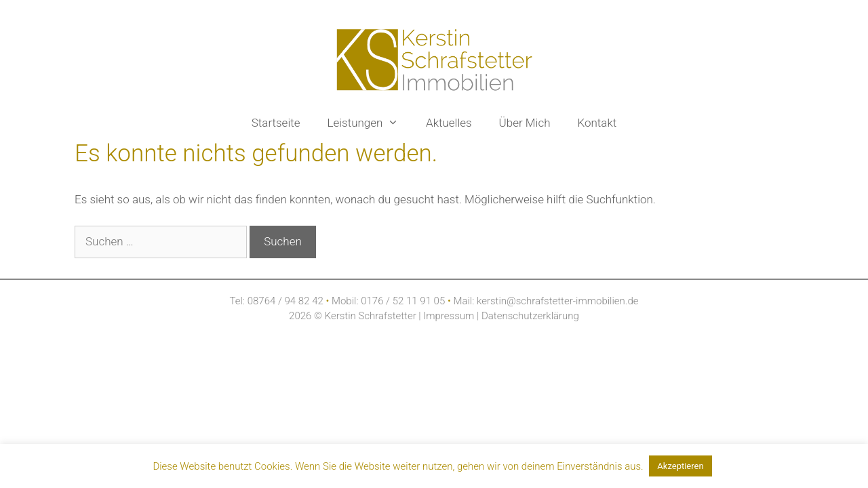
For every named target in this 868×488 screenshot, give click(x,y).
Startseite (276, 123)
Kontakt (597, 123)
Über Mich (525, 123)
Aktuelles (449, 123)
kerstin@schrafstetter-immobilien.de (557, 301)
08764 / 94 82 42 (285, 301)
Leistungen (370, 123)
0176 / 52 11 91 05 (403, 301)
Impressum (450, 316)
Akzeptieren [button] (680, 466)
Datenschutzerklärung (529, 316)
